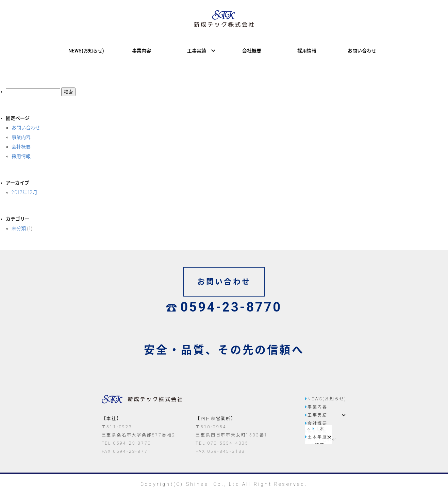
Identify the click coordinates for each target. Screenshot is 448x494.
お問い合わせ (362, 51)
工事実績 (197, 51)
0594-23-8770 (224, 307)
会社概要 (252, 51)
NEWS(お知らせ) (86, 51)
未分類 (19, 228)
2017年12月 (24, 192)
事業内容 (142, 51)
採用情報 (307, 51)
